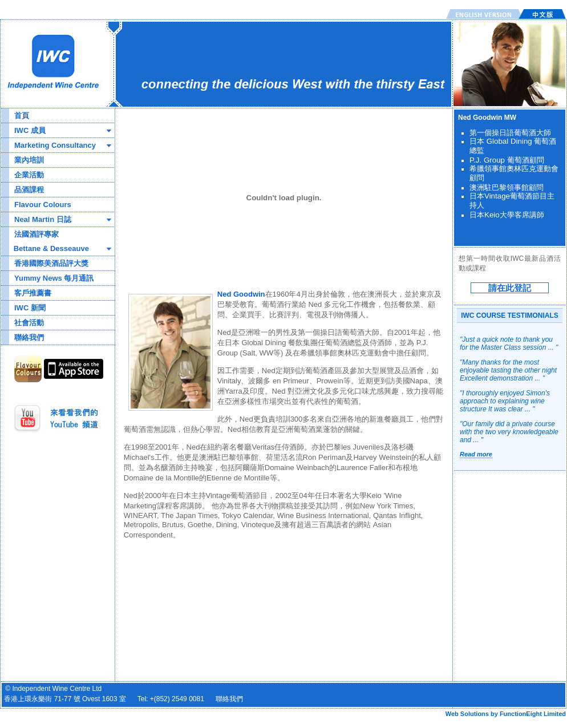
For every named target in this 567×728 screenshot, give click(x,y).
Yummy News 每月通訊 (54, 278)
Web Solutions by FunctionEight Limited (506, 714)
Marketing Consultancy (55, 145)
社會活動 (29, 323)
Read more (476, 454)
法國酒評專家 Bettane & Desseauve (45, 241)
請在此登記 (510, 288)
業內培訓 (29, 160)
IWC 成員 (30, 130)
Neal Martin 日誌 (43, 219)
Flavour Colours (43, 205)
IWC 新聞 (30, 308)
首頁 (22, 116)
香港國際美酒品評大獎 (51, 263)
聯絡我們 (29, 337)
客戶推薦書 (33, 293)
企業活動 (29, 175)
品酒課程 (29, 190)
